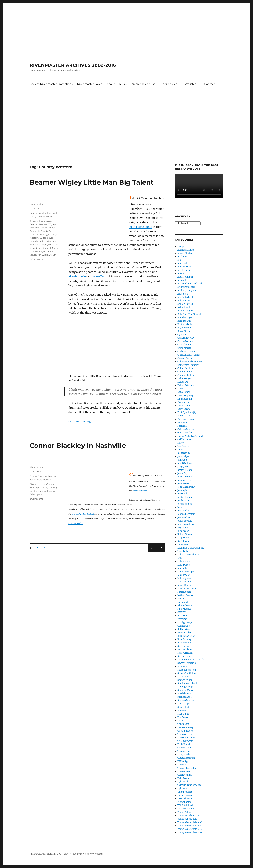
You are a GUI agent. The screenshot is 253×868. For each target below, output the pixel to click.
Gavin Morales (185, 433)
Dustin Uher (184, 406)
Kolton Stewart (185, 534)
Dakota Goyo (184, 379)
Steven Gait (183, 707)
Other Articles (168, 84)
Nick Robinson (185, 605)
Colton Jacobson (186, 368)
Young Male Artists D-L (190, 829)
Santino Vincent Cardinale (191, 660)
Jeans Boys (183, 473)
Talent (50, 251)
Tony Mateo (184, 771)
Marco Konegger (186, 572)
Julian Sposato (185, 521)
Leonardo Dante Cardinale (191, 548)
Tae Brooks (183, 717)
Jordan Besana (185, 497)
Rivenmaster (36, 204)
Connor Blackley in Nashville (78, 445)
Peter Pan (182, 619)
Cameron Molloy (186, 338)
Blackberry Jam (185, 318)
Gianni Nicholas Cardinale (191, 436)
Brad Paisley (41, 228)
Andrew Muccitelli (187, 287)
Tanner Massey (185, 727)
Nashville (44, 491)
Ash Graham (184, 301)
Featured (52, 213)
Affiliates (191, 84)
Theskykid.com (185, 741)
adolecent (46, 221)
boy (32, 228)
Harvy (181, 443)
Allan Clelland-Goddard (190, 284)
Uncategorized (185, 795)
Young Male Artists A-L (41, 480)
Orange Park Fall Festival (83, 514)
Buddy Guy (47, 231)
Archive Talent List (143, 84)
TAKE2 (181, 721)
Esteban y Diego (186, 419)
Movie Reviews (185, 585)
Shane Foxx (184, 677)
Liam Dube (183, 551)
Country (43, 234)
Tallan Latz (183, 724)
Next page (161, 552)
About (111, 84)
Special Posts (184, 694)
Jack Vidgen (184, 456)
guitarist (34, 241)
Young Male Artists (187, 819)
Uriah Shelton (185, 799)
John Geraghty (185, 477)
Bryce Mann (184, 331)
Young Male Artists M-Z (190, 832)
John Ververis (185, 480)
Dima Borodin (185, 399)
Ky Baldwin (183, 541)
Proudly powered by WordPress (88, 854)
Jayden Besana (185, 470)
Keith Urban (46, 241)
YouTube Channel (141, 227)
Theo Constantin (186, 738)
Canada (34, 234)
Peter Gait (182, 616)
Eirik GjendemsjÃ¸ (187, 412)
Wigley (46, 255)
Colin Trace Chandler (188, 365)
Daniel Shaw (184, 392)
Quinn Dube (184, 626)
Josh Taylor (183, 511)
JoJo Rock (182, 494)
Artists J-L (183, 294)
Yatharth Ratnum (186, 809)
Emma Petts (184, 416)
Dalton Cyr (183, 382)
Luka (180, 558)
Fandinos (182, 423)
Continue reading (80, 421)
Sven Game (183, 714)
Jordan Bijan (184, 500)
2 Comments (36, 499)
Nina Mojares (184, 609)
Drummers (183, 402)
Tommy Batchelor (187, 768)
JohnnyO (182, 490)
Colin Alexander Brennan (190, 362)
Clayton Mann (185, 358)
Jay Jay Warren (185, 467)
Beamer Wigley (38, 213)
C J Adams (183, 334)
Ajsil (180, 260)
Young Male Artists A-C (41, 216)
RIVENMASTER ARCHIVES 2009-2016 (73, 65)
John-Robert (184, 484)
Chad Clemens (185, 345)
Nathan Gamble (185, 595)
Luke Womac (184, 561)
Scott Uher (183, 666)
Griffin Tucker (185, 439)
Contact (210, 84)
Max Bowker (184, 575)
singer (42, 251)
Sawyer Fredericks (187, 663)
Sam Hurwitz (184, 646)
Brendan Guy (184, 321)
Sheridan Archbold (187, 683)
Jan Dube (182, 460)
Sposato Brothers (186, 700)
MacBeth (182, 568)
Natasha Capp (184, 592)
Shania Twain (77, 276)
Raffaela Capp (184, 629)
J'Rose (181, 450)
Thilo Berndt (184, 744)
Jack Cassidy (184, 453)
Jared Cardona (185, 463)
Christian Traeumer (188, 351)
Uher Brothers (185, 792)
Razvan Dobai (184, 633)
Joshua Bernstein (186, 514)
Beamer (34, 224)
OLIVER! (182, 612)
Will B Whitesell (186, 805)
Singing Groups (186, 687)
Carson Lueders (185, 341)
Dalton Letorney (186, 385)
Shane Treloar (185, 680)
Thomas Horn (185, 751)
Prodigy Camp (185, 622)
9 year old (35, 221)
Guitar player (46, 238)
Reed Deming (184, 639)
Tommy (182, 765)
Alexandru (183, 280)
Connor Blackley (38, 476)
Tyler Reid (183, 782)
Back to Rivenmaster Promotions (51, 84)
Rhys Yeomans (185, 643)
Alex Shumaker (185, 277)
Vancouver (35, 255)
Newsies (182, 599)
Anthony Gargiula (187, 290)
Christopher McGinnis (189, 355)
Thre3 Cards (184, 755)
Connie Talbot (185, 372)
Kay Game (183, 528)
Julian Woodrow (186, 524)
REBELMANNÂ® (186, 636)
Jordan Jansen (185, 504)
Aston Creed (184, 307)
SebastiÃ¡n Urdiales (188, 673)
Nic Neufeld (183, 602)
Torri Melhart (185, 775)
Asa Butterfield (185, 297)
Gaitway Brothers (186, 429)
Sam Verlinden (185, 653)
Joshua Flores (185, 517)
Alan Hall (182, 263)
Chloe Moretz (184, 348)
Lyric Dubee (184, 565)
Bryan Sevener (185, 328)
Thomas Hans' (185, 748)
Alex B (181, 273)
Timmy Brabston (186, 758)
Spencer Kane (185, 697)
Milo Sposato (184, 582)
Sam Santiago (185, 650)
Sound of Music (185, 690)
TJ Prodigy (183, 761)
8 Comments (36, 259)
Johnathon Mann (186, 487)
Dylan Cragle (184, 409)
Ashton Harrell (185, 304)
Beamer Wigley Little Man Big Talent (92, 182)
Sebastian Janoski (187, 670)
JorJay (181, 507)
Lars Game (183, 544)
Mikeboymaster (186, 578)
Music (123, 84)
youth (53, 255)
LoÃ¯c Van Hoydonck (188, 555)
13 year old (35, 484)
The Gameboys (185, 731)
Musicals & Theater (187, 589)
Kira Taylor (183, 531)
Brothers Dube (185, 324)
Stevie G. (182, 710)
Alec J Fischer (184, 270)
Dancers (182, 389)
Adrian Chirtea (185, 253)
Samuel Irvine (185, 656)
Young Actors (184, 812)
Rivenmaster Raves (90, 84)
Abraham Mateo (186, 250)
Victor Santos (184, 802)
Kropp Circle (184, 538)
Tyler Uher (183, 788)
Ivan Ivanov (183, 446)
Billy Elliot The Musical (189, 314)
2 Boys (181, 246)
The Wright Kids (186, 734)
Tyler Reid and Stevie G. (189, 785)
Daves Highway (185, 395)
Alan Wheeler (184, 267)
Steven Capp (184, 704)
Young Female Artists (188, 815)
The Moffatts (98, 276)
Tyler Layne (183, 778)
